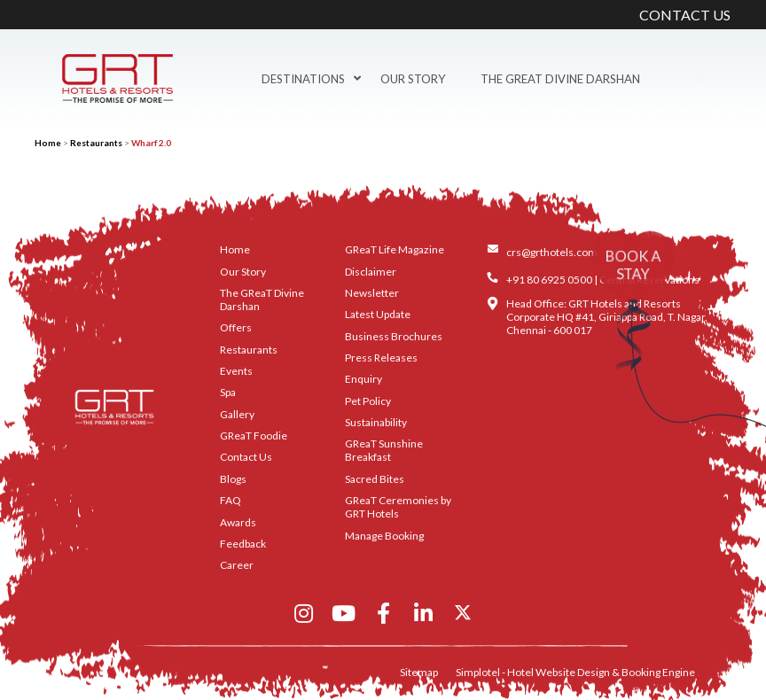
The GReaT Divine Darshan (560, 79)
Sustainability (376, 422)
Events (236, 371)
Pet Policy (368, 401)
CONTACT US (685, 15)
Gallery (237, 414)
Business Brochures (394, 336)
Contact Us (246, 457)
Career (237, 565)
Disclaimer (371, 272)
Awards (238, 522)
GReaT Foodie (254, 436)
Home (48, 143)
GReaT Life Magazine (395, 249)
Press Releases (381, 358)
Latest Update (378, 314)
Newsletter (372, 293)
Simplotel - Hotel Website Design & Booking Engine (575, 672)
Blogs (233, 479)
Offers (236, 327)
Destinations (311, 79)
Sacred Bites (375, 479)
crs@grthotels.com (552, 252)
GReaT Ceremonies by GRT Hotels (398, 507)
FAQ (231, 500)
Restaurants (96, 143)
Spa (228, 392)
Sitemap (419, 672)
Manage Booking (384, 536)
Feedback (243, 544)
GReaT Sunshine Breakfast (384, 450)
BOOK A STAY (633, 264)
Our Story (413, 79)
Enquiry (363, 379)
